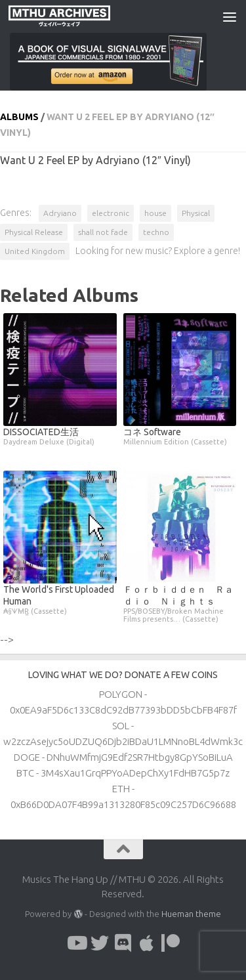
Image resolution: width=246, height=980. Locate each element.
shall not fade (103, 232)
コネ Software (180, 436)
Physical (196, 213)
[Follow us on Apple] (147, 943)
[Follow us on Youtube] (76, 943)
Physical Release (34, 232)
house (155, 213)
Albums (19, 117)
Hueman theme (191, 914)
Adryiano (60, 213)
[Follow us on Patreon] (171, 943)
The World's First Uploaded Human (60, 600)
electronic (111, 213)
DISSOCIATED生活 (60, 436)
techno (156, 232)
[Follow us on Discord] (123, 943)
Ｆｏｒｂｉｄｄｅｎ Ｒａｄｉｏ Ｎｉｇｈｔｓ (180, 604)
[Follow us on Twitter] (100, 943)
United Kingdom (35, 251)
